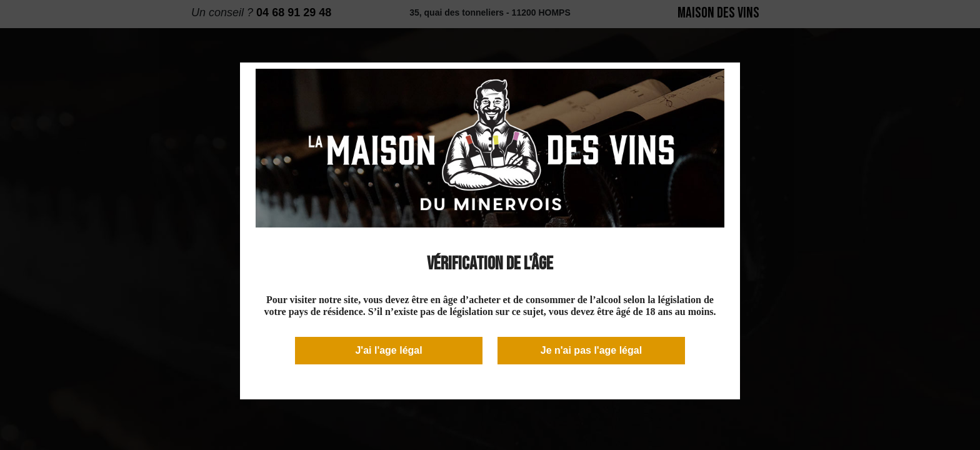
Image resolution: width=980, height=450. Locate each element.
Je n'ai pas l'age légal (591, 350)
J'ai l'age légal (388, 350)
